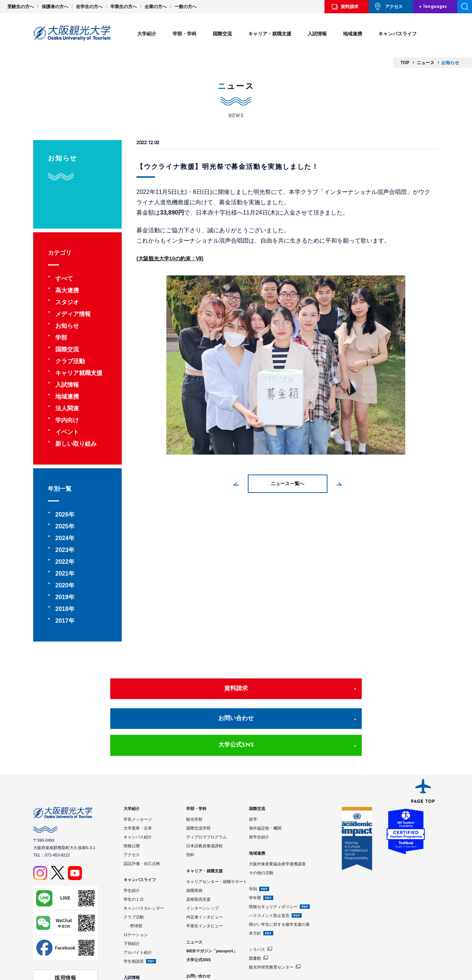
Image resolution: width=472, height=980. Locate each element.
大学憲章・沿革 (138, 779)
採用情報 (66, 927)
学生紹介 (132, 842)
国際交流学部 (198, 779)
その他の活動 (261, 824)
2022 (62, 562)
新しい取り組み (76, 444)
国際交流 (222, 34)
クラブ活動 (70, 361)
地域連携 (353, 34)
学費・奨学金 (136, 948)
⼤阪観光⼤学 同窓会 (65, 955)
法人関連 (67, 408)
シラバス (257, 901)
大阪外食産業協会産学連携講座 (277, 815)
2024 (62, 538)
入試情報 (317, 34)
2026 (62, 515)
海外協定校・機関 (265, 779)
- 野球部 (133, 877)
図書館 (255, 910)
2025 (62, 526)
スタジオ (67, 302)
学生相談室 (134, 913)
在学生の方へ (89, 7)
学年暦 (255, 849)
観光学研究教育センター (271, 918)
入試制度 (132, 939)
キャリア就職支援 (79, 373)
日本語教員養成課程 (204, 797)
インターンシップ (202, 859)
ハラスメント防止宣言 (269, 867)
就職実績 (194, 842)
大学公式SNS (348, 696)
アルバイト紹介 (138, 904)
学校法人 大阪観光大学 (65, 941)
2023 (62, 550)
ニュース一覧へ (288, 484)
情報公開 (132, 797)
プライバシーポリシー (206, 945)
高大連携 (67, 290)
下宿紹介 (132, 895)
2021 (62, 574)
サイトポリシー (200, 936)
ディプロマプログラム (206, 788)
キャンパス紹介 (138, 788)
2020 (62, 585)
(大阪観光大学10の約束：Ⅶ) (174, 258)
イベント (67, 432)
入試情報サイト (138, 957)
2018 (62, 609)
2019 (62, 597)
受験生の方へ (21, 7)
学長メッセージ (138, 771)
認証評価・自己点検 (142, 815)
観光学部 (194, 771)
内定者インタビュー (204, 868)
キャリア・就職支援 (270, 34)
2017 (62, 621)
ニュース (194, 893)
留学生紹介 (259, 788)
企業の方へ (156, 7)
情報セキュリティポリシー (273, 858)
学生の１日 (134, 851)
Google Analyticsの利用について (217, 954)
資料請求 (350, 7)
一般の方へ (185, 7)
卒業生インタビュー (204, 877)
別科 (190, 806)
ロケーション (136, 886)
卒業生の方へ (124, 7)
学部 (61, 338)
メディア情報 (73, 314)
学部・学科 (185, 34)
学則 (253, 840)
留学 (253, 771)
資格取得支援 (198, 851)
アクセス (394, 7)
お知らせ (67, 326)
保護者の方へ (55, 7)
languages (435, 7)
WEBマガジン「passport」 (212, 902)
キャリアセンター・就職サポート (217, 833)
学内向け (67, 420)
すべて (64, 279)
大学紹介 (147, 34)
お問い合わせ (236, 696)
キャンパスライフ (398, 34)
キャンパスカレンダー (144, 859)
